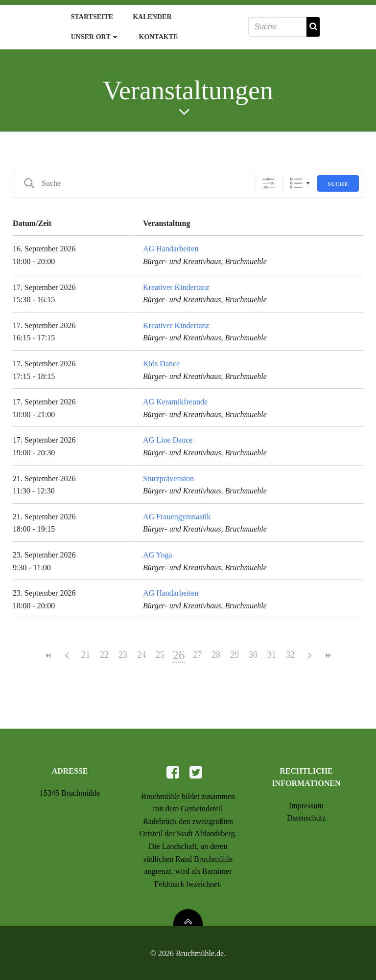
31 (272, 651)
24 (141, 651)
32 (290, 651)
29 (235, 651)
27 (197, 651)
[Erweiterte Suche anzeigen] (269, 179)
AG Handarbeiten (171, 245)
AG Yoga (158, 550)
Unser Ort (92, 35)
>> (328, 651)
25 (160, 651)
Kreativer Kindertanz (176, 283)
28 (216, 651)
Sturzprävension (168, 474)
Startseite (89, 15)
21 (86, 651)
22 (104, 651)
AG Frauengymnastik (177, 512)
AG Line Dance (168, 436)
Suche (338, 179)
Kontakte (156, 35)
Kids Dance (161, 359)
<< (48, 651)
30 (253, 651)
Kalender (149, 15)
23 (123, 651)
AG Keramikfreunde (175, 397)
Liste (296, 179)
